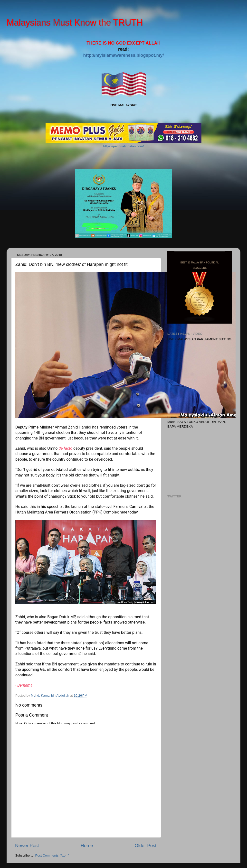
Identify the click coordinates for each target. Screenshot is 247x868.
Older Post (146, 845)
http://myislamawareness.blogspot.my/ (123, 55)
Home (87, 845)
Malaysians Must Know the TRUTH (75, 23)
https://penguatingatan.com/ (124, 146)
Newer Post (27, 845)
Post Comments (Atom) (52, 855)
